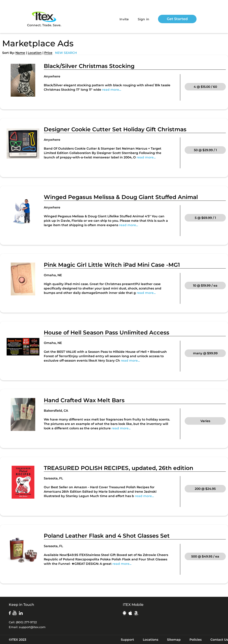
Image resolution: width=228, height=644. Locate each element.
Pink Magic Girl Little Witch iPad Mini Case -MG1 (112, 265)
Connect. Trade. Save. (44, 19)
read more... (112, 90)
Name (20, 53)
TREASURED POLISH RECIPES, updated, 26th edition (119, 468)
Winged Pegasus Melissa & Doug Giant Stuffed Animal (121, 197)
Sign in (144, 19)
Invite (124, 19)
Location (35, 53)
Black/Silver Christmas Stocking (89, 66)
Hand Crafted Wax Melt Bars (84, 400)
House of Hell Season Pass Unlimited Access (107, 332)
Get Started (177, 19)
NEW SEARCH (66, 53)
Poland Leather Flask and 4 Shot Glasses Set (107, 536)
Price (48, 53)
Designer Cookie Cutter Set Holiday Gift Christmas (115, 129)
